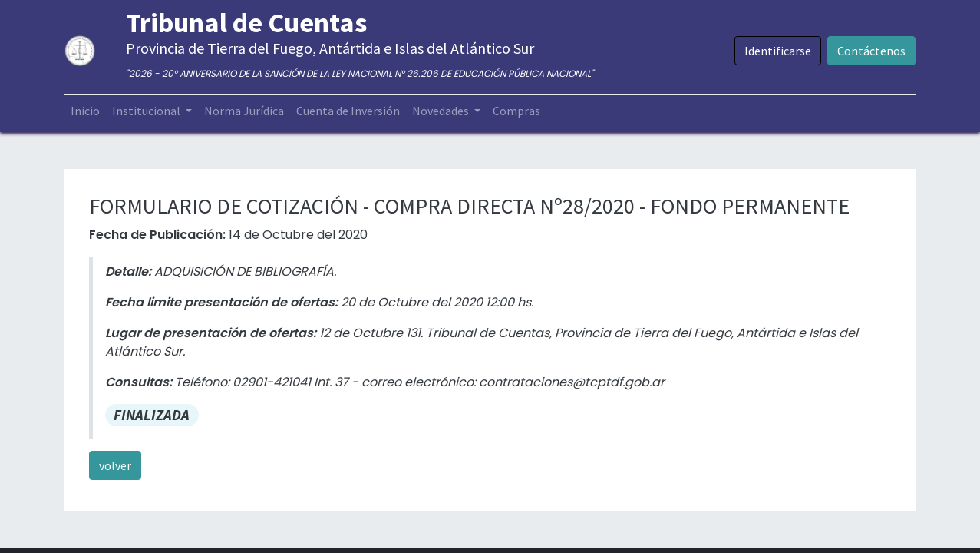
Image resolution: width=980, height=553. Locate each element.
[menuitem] (85, 111)
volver (115, 465)
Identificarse (778, 51)
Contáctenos (871, 51)
